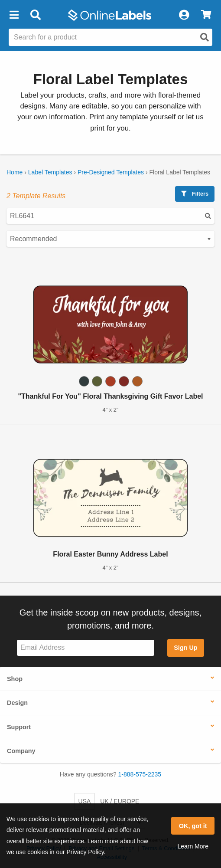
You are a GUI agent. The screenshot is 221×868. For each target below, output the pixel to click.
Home (15, 172)
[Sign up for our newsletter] (86, 648)
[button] (14, 15)
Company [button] (21, 751)
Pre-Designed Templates (111, 172)
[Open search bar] (35, 15)
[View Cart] (206, 15)
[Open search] (205, 37)
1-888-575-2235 (140, 774)
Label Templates (50, 172)
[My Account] (184, 15)
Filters (195, 194)
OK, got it (193, 826)
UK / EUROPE (120, 801)
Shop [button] (15, 679)
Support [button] (19, 727)
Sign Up (185, 648)
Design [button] (17, 703)
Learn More (193, 846)
